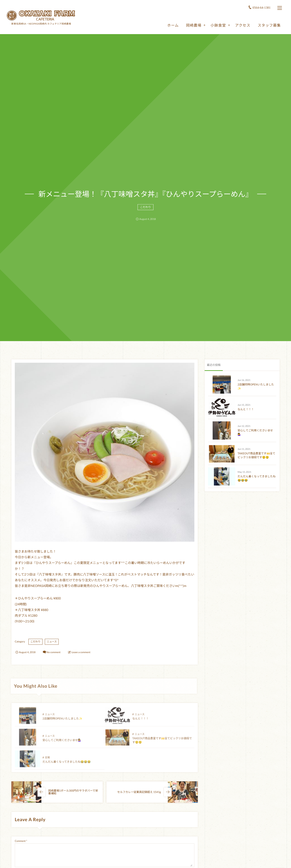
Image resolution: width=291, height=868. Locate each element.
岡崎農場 (194, 25)
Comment (20, 841)
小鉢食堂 (218, 25)
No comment (53, 652)
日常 (47, 761)
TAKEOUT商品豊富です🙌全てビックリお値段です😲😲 (256, 455)
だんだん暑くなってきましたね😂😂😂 (67, 765)
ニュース (52, 642)
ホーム (173, 25)
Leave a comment (81, 652)
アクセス (243, 25)
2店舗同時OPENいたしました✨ (62, 722)
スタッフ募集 (269, 25)
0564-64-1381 (262, 8)
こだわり (145, 209)
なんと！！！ (140, 722)
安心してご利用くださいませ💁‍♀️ (62, 743)
